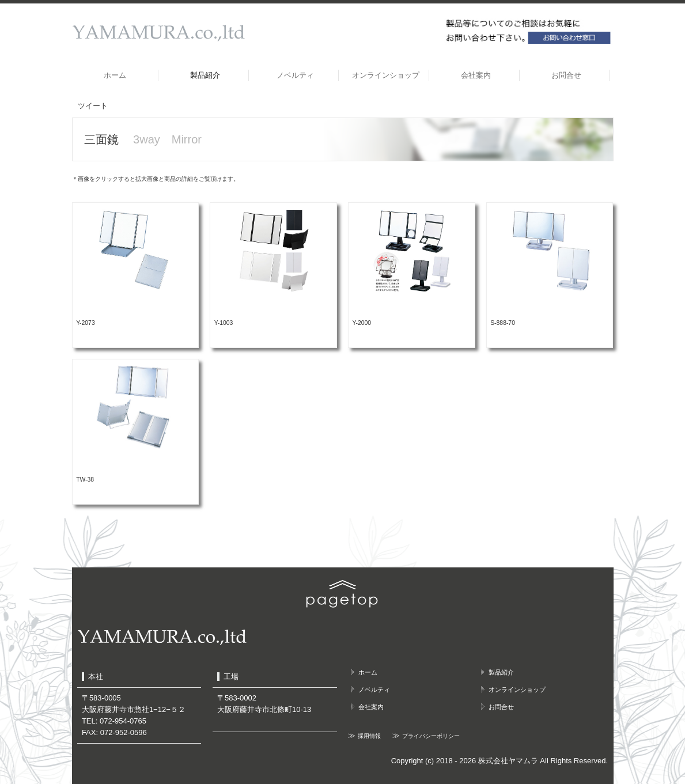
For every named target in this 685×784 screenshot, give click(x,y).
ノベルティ (295, 75)
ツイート (93, 106)
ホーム (115, 75)
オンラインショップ (386, 75)
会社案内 (476, 75)
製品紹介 (205, 75)
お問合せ (566, 75)
